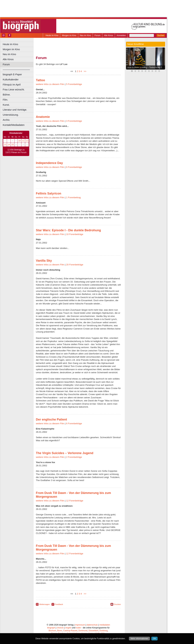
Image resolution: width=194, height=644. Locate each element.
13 (5, 145)
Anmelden (121, 35)
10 (19, 141)
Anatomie (43, 117)
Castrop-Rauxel (70, 631)
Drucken (117, 604)
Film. (5, 100)
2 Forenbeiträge (74, 457)
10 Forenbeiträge (75, 234)
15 (12, 145)
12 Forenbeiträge (75, 501)
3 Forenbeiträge (74, 121)
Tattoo (40, 80)
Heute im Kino (52, 35)
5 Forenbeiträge (74, 84)
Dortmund (83, 631)
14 (9, 145)
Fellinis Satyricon (49, 193)
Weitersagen (45, 604)
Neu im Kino (85, 35)
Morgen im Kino (69, 35)
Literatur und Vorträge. (15, 110)
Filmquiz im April (12, 85)
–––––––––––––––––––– (16, 70)
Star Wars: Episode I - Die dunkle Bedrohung (68, 230)
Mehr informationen (139, 639)
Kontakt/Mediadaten (14, 125)
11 (23, 141)
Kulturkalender (11, 80)
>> (84, 71)
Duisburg (104, 631)
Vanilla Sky (44, 261)
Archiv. (6, 120)
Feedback (59, 604)
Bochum (52, 631)
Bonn (60, 631)
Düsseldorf (93, 631)
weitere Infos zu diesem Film (50, 84)
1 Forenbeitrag (73, 197)
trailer (78, 628)
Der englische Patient (51, 419)
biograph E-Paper (12, 74)
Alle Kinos (109, 35)
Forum (98, 35)
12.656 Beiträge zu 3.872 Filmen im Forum (16, 151)
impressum (80, 625)
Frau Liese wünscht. (14, 90)
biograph (51, 628)
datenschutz (92, 625)
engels (68, 628)
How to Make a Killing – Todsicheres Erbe (146, 67)
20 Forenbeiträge (75, 265)
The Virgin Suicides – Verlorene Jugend (65, 453)
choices (60, 628)
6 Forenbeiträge (74, 167)
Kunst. (6, 105)
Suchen (161, 35)
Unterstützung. (11, 115)
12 (27, 141)
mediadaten (105, 625)
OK (154, 639)
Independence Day (49, 163)
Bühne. (7, 95)
